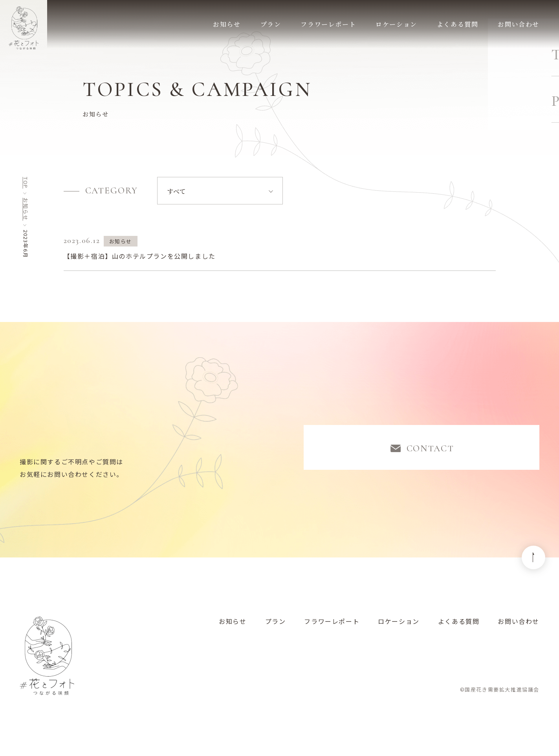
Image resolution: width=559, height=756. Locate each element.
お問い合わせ (519, 625)
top (26, 183)
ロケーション (399, 625)
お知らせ (26, 209)
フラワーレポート (332, 625)
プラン (276, 625)
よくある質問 (459, 625)
